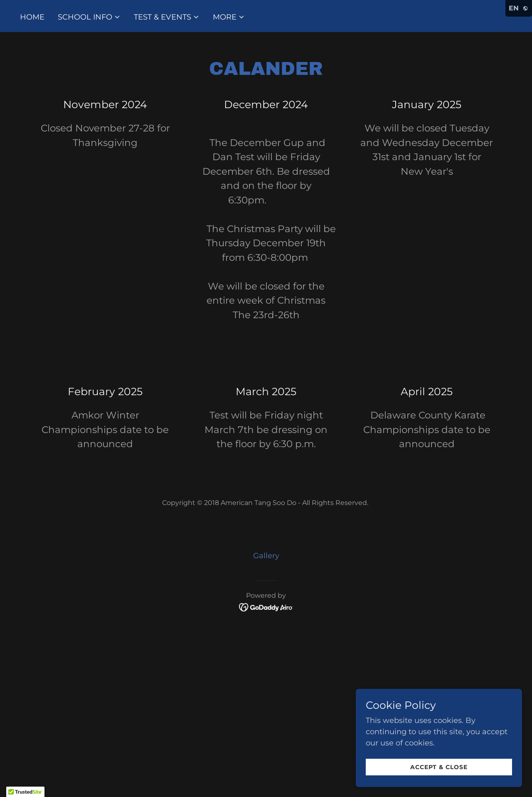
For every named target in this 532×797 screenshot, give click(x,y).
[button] (89, 17)
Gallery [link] (266, 556)
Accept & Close (439, 767)
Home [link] (32, 17)
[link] (266, 607)
